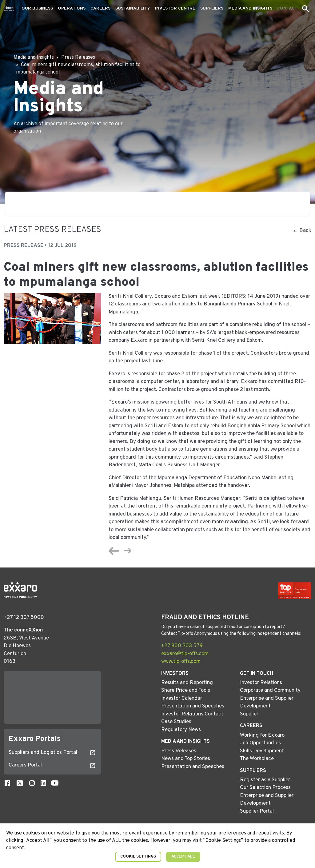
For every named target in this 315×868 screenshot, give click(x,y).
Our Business (37, 8)
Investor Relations (261, 683)
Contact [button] (287, 8)
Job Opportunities (260, 743)
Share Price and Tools (186, 691)
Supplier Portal (257, 811)
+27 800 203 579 (182, 646)
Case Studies (176, 722)
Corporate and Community (270, 691)
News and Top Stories (186, 759)
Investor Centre (175, 8)
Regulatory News (181, 730)
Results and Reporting (187, 683)
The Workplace (257, 759)
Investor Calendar (182, 699)
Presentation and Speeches (193, 706)
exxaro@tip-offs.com (185, 654)
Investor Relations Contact (192, 714)
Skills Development (262, 751)
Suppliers (212, 8)
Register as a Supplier (265, 780)
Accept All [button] (183, 857)
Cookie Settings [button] (138, 857)
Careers (100, 8)
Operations (72, 8)
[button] (305, 9)
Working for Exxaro (262, 735)
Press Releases (179, 751)
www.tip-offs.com (181, 662)
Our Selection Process (265, 788)
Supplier (249, 714)
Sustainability (133, 8)
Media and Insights (250, 8)
